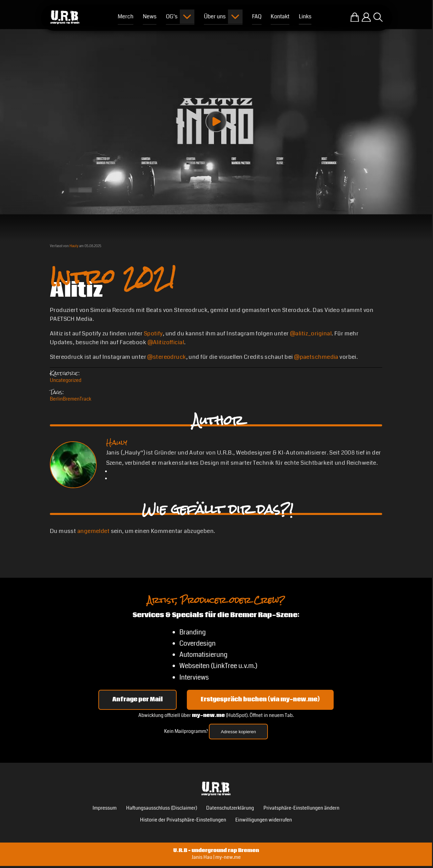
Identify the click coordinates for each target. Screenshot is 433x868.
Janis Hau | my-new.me (216, 857)
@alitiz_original (311, 334)
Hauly (74, 246)
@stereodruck (166, 357)
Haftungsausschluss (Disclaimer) (162, 808)
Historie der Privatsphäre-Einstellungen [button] (183, 820)
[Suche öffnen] (378, 17)
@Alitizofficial (166, 342)
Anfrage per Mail (137, 700)
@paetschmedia (316, 357)
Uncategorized (66, 380)
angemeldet (93, 531)
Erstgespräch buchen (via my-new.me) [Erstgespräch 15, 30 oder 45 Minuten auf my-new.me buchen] (260, 700)
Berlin (56, 399)
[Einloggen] (366, 17)
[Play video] (216, 122)
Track (85, 399)
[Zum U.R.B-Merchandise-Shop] (355, 17)
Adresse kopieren (238, 732)
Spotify (153, 334)
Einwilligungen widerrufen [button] (264, 820)
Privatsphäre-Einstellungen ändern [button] (301, 808)
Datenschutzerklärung (230, 808)
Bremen (71, 399)
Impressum (105, 808)
